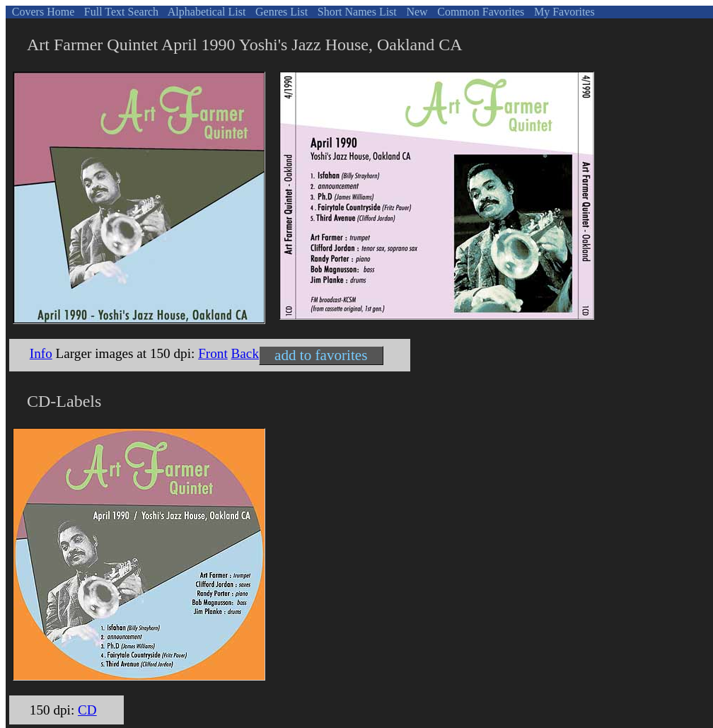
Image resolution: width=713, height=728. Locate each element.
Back (245, 353)
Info (41, 353)
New (415, 12)
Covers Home (42, 12)
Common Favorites (479, 12)
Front (213, 353)
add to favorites (321, 355)
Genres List (280, 12)
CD (87, 710)
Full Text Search (120, 12)
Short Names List (356, 12)
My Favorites (563, 12)
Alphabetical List (206, 12)
